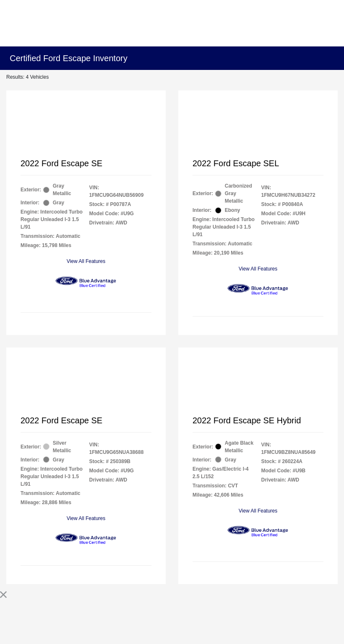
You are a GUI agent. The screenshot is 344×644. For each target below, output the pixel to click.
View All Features (86, 261)
